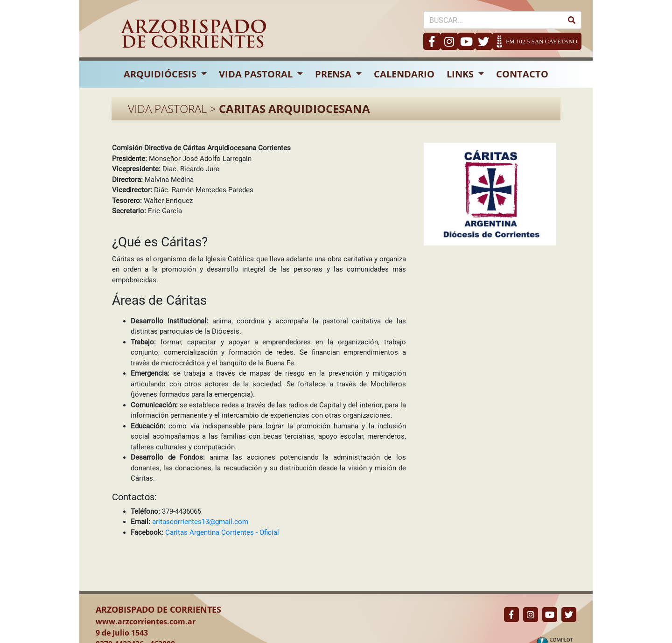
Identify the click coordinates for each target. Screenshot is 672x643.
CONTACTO (522, 74)
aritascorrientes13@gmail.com (200, 522)
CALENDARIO (404, 74)
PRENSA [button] (334, 74)
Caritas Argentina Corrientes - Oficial (222, 532)
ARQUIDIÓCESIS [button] (161, 74)
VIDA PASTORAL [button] (257, 74)
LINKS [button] (461, 74)
